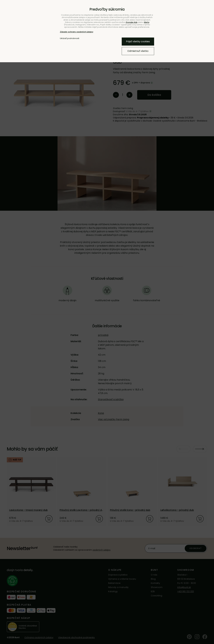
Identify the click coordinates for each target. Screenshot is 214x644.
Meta (147, 22)
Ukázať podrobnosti (70, 38)
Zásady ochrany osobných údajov (77, 32)
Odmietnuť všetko (138, 51)
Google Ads (132, 22)
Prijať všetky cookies (138, 41)
